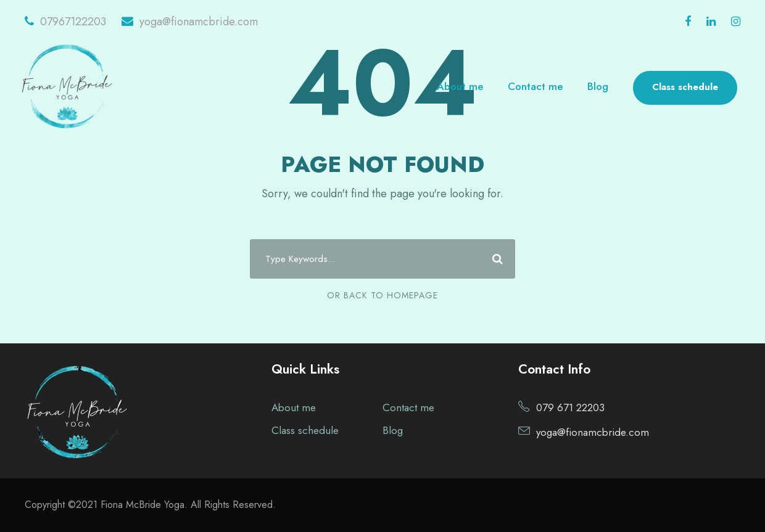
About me (460, 86)
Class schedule (685, 87)
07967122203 (65, 22)
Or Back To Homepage (382, 295)
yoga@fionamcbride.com (190, 22)
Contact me (535, 86)
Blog (598, 86)
